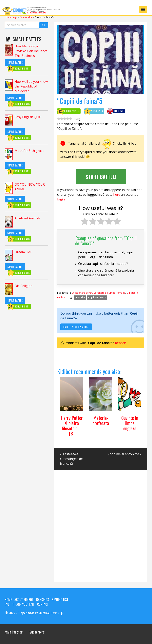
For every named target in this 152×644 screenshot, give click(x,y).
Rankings (43, 600)
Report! (120, 343)
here (117, 195)
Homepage (11, 17)
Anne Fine (80, 298)
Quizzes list (26, 17)
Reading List (60, 600)
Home (8, 600)
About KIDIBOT (24, 600)
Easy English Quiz (28, 117)
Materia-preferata (101, 420)
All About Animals (28, 218)
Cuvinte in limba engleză (130, 423)
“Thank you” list (23, 604)
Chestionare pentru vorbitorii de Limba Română (98, 293)
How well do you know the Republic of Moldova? (31, 86)
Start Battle (15, 62)
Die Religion (24, 286)
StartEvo (44, 613)
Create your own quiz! (76, 327)
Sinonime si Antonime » (124, 454)
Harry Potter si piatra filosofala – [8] (72, 425)
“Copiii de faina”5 (97, 298)
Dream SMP (23, 252)
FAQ (7, 604)
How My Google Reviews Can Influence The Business (31, 51)
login (61, 199)
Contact (43, 604)
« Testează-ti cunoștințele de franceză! (71, 459)
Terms (55, 613)
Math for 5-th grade (29, 151)
